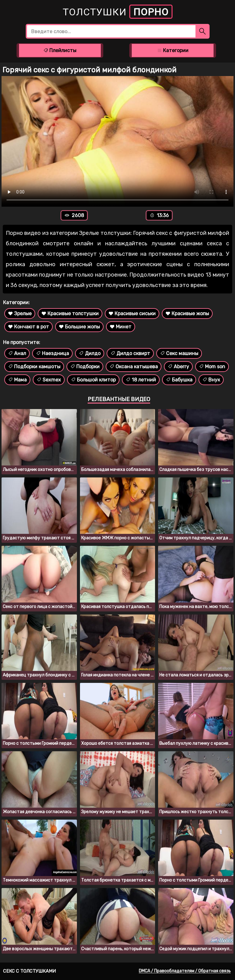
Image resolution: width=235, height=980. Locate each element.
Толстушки (118, 12)
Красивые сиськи (132, 314)
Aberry (178, 367)
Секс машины (179, 353)
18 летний (141, 380)
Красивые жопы (187, 314)
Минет (121, 327)
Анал (17, 353)
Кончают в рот (28, 327)
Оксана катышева (134, 367)
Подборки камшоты (34, 367)
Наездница (52, 353)
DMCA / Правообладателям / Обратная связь (185, 971)
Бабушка (179, 380)
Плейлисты (60, 50)
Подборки (85, 367)
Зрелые (20, 314)
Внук (211, 380)
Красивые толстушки (70, 314)
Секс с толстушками (29, 971)
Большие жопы (79, 327)
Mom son (212, 367)
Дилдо (90, 353)
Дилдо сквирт (130, 353)
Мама (17, 380)
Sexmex (49, 380)
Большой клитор (93, 380)
